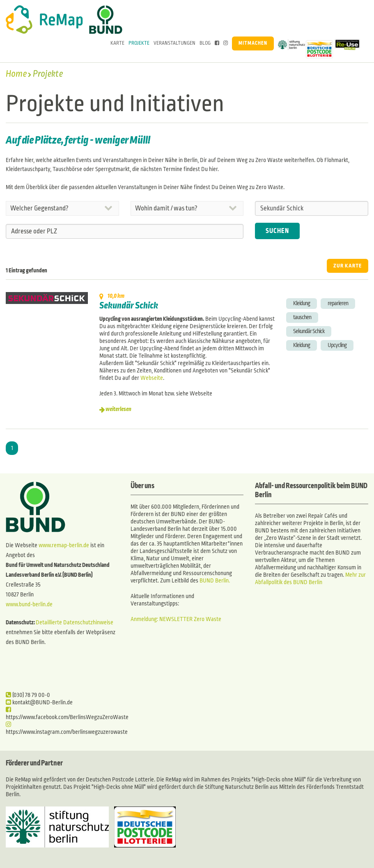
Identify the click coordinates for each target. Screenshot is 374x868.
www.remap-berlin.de (64, 545)
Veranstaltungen (174, 43)
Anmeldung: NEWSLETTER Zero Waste (176, 619)
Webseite (152, 378)
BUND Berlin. (215, 581)
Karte (117, 43)
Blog (205, 43)
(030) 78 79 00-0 (28, 695)
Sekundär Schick (129, 306)
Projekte (139, 43)
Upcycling (337, 345)
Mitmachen (253, 43)
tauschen (302, 317)
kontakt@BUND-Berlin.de (39, 702)
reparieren (338, 303)
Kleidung (302, 303)
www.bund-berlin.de (29, 604)
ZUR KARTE (348, 266)
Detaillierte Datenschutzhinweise (75, 622)
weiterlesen (118, 409)
